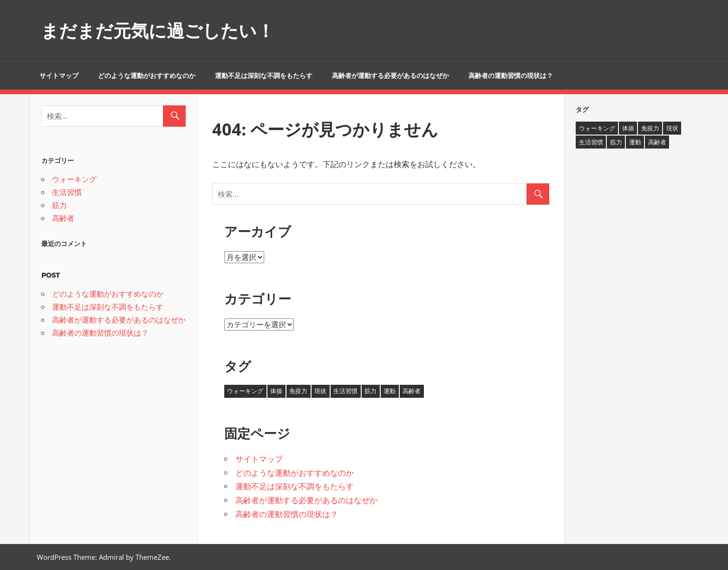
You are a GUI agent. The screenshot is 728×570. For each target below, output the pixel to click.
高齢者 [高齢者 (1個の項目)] (412, 391)
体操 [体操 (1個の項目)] (276, 391)
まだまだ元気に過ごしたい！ (164, 30)
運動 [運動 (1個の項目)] (390, 391)
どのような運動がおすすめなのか (147, 76)
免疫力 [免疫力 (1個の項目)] (298, 391)
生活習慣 (67, 192)
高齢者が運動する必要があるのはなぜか (390, 76)
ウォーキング (74, 179)
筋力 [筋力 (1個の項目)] (370, 391)
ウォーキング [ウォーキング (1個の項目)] (245, 391)
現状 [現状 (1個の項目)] (320, 391)
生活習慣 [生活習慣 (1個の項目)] (345, 391)
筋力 (59, 205)
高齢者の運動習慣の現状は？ (511, 76)
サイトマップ (59, 76)
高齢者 (63, 218)
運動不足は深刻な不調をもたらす (264, 76)
